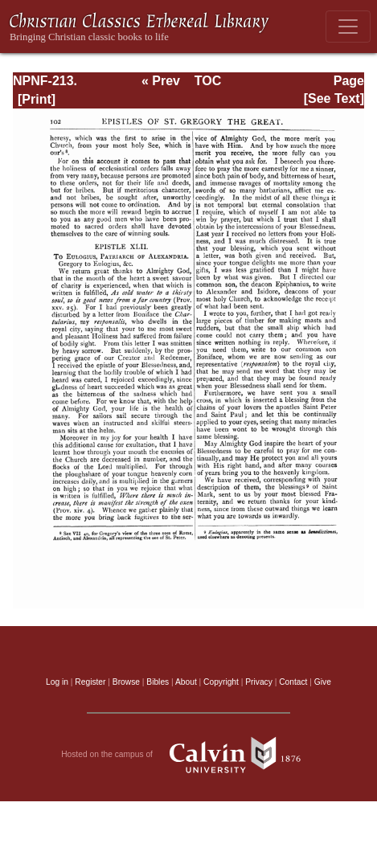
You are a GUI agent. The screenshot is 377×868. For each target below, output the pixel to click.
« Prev (161, 81)
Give (323, 682)
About (186, 682)
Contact (293, 682)
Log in (57, 682)
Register (90, 682)
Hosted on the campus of (188, 755)
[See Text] (334, 98)
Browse (126, 682)
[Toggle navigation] (348, 27)
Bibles (158, 682)
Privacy (259, 682)
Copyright (221, 682)
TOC (208, 81)
